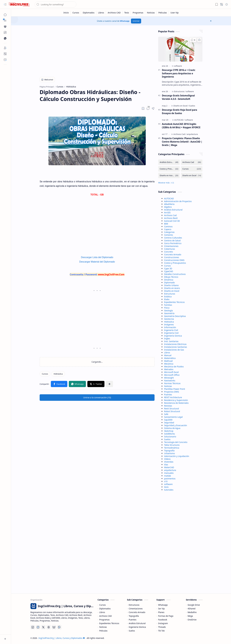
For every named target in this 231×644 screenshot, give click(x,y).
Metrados (169, 369)
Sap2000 (168, 420)
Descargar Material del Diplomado (97, 262)
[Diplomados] (89, 13)
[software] (178, 66)
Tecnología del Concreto (176, 442)
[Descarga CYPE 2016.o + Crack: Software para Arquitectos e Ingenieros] (180, 49)
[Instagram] (38, 627)
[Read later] (143, 108)
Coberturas (169, 249)
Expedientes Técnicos (174, 302)
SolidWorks (169, 434)
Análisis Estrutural (137, 623)
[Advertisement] (97, 50)
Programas (104, 620)
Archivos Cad (170, 215)
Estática (168, 296)
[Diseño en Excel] (181, 106)
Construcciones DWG (174, 260)
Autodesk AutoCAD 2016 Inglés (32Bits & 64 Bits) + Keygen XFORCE (181, 126)
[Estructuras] (180, 91)
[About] (5, 54)
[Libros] (101, 13)
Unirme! (136, 21)
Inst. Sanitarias (171, 341)
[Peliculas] (163, 13)
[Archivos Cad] (180, 134)
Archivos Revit (171, 218)
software (168, 484)
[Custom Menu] (5, 32)
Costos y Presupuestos (175, 263)
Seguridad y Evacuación (176, 425)
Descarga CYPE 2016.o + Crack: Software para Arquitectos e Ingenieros (179, 73)
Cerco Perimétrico (173, 243)
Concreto (169, 252)
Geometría (169, 313)
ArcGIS (167, 212)
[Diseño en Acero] (169, 175)
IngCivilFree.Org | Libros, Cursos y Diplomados (62, 638)
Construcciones (172, 257)
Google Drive (194, 605)
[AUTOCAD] (179, 120)
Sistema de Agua (172, 428)
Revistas (168, 406)
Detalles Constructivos (175, 274)
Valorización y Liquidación (177, 456)
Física (167, 308)
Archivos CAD (106, 616)
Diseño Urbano (171, 285)
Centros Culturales (173, 238)
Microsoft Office (172, 375)
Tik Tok (161, 631)
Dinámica (169, 280)
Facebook (163, 620)
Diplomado (169, 282)
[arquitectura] (192, 134)
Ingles (167, 339)
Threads (162, 627)
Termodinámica (172, 448)
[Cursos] (76, 13)
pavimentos (170, 479)
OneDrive (192, 620)
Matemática (170, 358)
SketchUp (169, 431)
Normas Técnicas (172, 383)
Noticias (168, 386)
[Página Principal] (5, 15)
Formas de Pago (166, 616)
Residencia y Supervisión (176, 400)
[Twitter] (43, 627)
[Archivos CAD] (114, 13)
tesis (166, 487)
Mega (190, 616)
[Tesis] (127, 13)
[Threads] (49, 627)
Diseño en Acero (172, 288)
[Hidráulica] (58, 374)
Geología (168, 311)
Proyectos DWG (172, 392)
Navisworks (170, 381)
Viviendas (169, 462)
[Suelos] (192, 106)
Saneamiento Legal (173, 417)
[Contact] (5, 60)
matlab (168, 476)
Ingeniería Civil (171, 333)
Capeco (168, 229)
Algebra (168, 207)
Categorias (169, 232)
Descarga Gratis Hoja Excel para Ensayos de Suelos (180, 112)
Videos (167, 459)
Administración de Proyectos (178, 201)
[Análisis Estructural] (169, 162)
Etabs (167, 299)
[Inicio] (66, 13)
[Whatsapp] (59, 627)
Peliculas (103, 631)
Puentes (168, 395)
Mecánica (169, 364)
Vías (166, 465)
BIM (166, 224)
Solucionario (170, 437)
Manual (168, 355)
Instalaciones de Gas (174, 350)
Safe (166, 414)
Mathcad (168, 361)
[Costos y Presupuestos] (169, 169)
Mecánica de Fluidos (174, 367)
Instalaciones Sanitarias (176, 347)
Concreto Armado (173, 254)
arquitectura (170, 470)
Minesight (169, 378)
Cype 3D (168, 268)
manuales (169, 473)
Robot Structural (172, 411)
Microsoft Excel (171, 372)
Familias (168, 305)
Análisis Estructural (173, 210)
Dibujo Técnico (171, 277)
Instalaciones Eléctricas (175, 344)
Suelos (167, 439)
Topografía (169, 451)
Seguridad (169, 423)
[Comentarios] (193, 40)
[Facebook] (33, 627)
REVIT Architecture (173, 397)
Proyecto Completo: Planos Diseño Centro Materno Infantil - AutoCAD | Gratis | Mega (182, 142)
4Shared (191, 609)
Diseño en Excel (172, 291)
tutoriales (169, 490)
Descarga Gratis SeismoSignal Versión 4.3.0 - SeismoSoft (178, 97)
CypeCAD (169, 271)
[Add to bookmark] (199, 40)
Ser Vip (161, 609)
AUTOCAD (169, 198)
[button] (5, 4)
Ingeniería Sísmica (173, 336)
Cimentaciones (171, 246)
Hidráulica (169, 322)
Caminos (168, 226)
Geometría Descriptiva (175, 316)
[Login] (5, 48)
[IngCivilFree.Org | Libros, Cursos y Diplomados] (19, 4)
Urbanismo (169, 453)
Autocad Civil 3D (172, 221)
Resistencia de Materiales (176, 403)
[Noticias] (151, 13)
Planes (161, 612)
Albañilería (169, 204)
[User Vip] (175, 13)
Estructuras (170, 294)
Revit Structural (171, 409)
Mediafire (192, 612)
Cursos (167, 266)
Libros (167, 353)
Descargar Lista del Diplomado (97, 257)
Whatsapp (125, 21)
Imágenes (169, 325)
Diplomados (105, 609)
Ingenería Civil (171, 330)
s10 (166, 481)
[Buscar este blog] (56, 4)
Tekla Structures (172, 445)
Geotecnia (169, 319)
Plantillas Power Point (175, 389)
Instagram (163, 623)
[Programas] (138, 13)
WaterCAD (169, 467)
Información (170, 327)
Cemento (169, 235)
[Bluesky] (54, 627)
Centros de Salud (172, 240)
